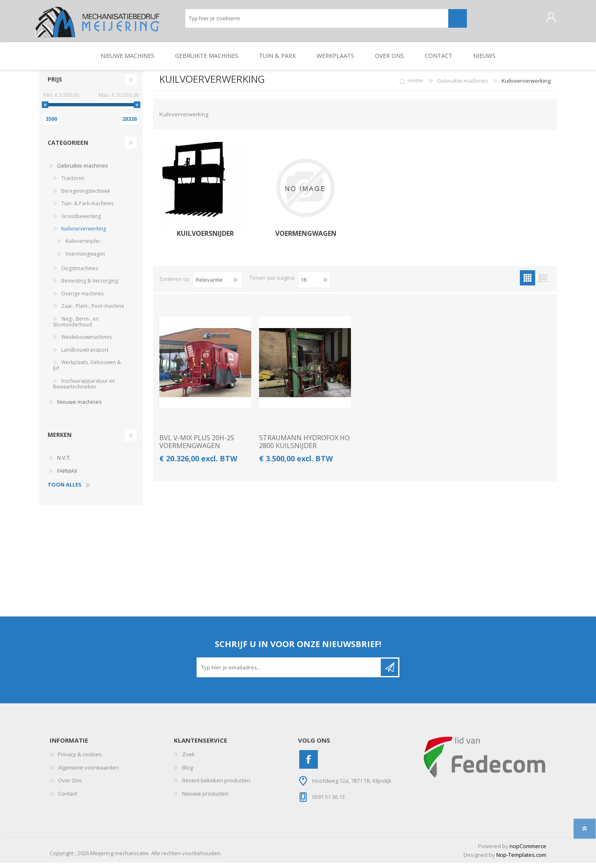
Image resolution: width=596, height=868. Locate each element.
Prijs (55, 84)
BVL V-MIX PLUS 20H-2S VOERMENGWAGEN (197, 447)
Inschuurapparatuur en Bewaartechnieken (84, 389)
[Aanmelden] (289, 672)
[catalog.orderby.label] (218, 285)
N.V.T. (64, 463)
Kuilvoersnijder (205, 239)
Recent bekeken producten (216, 786)
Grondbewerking (81, 221)
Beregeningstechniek (86, 196)
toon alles (65, 490)
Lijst (543, 283)
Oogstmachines (80, 274)
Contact (67, 798)
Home (416, 86)
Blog (187, 772)
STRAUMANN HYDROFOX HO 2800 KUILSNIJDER (304, 447)
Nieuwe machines (79, 407)
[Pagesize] (314, 285)
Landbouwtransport (85, 355)
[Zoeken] (317, 21)
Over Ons (70, 786)
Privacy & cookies (80, 759)
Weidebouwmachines (87, 342)
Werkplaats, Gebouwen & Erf (87, 370)
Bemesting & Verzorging (90, 286)
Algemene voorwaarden (88, 772)
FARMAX (67, 476)
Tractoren (73, 183)
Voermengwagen (305, 239)
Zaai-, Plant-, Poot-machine (93, 311)
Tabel (528, 283)
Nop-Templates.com (521, 860)
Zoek (189, 759)
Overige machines (82, 299)
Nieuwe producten (205, 798)
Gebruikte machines (83, 170)
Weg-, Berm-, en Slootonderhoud (76, 327)
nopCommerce (528, 851)
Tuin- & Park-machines (87, 209)
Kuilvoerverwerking (84, 234)
